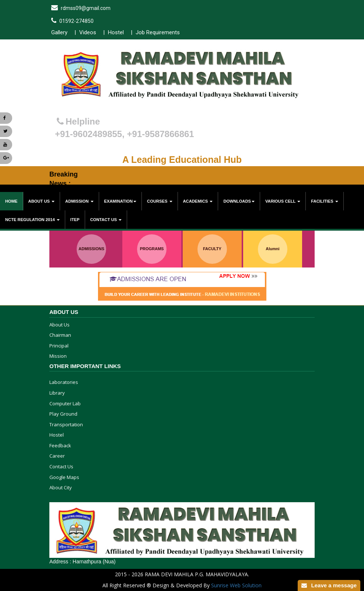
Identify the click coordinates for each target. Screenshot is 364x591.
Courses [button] (160, 201)
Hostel (116, 32)
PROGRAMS (152, 249)
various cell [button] (283, 201)
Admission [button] (79, 201)
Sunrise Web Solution (236, 585)
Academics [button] (198, 201)
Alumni (272, 249)
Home (11, 201)
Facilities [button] (324, 201)
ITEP (75, 220)
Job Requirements (158, 32)
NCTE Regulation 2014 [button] (32, 220)
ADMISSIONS (91, 249)
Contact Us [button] (106, 220)
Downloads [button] (239, 201)
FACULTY (212, 249)
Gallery (59, 32)
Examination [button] (120, 201)
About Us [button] (42, 201)
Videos (88, 32)
